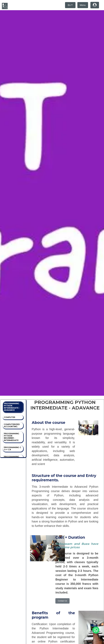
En (69, 5)
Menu (83, 5)
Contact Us (62, 601)
